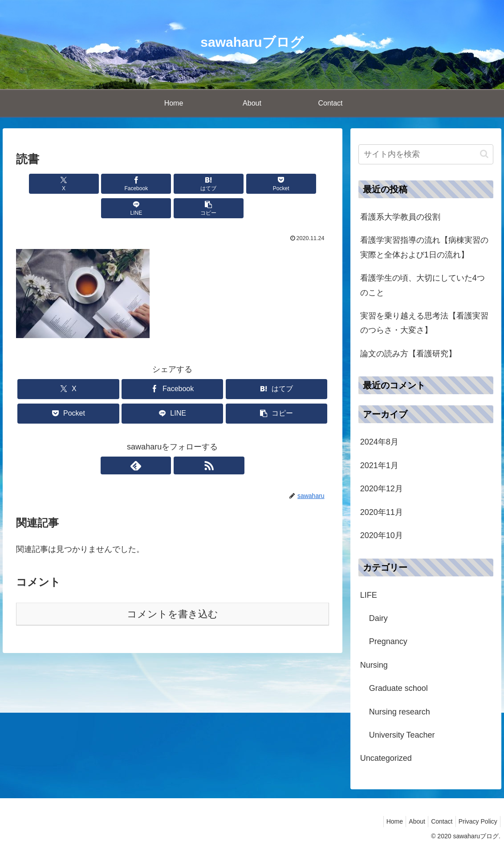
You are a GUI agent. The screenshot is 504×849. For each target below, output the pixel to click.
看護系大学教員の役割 (400, 217)
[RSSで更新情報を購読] (183, 441)
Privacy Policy (476, 821)
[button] (304, 184)
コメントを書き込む (173, 590)
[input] (426, 154)
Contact (437, 821)
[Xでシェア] (41, 184)
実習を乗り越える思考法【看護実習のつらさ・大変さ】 (424, 323)
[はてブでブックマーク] (146, 184)
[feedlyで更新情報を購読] (162, 441)
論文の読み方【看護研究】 (408, 354)
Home (383, 821)
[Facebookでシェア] (93, 184)
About (408, 821)
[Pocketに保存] (199, 184)
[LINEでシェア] (251, 184)
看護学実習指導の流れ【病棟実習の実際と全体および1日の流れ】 (424, 247)
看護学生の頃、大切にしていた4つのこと (423, 285)
